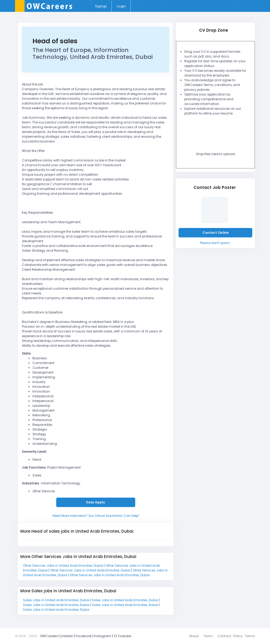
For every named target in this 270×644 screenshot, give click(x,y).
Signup (101, 6)
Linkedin (67, 636)
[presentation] (222, 135)
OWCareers (49, 636)
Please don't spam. (215, 243)
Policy (238, 636)
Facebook (84, 636)
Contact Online (216, 233)
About (194, 636)
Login (121, 6)
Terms (250, 636)
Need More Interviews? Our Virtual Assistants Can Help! (96, 516)
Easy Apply (96, 502)
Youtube (124, 636)
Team (208, 636)
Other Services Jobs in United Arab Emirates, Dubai (63, 566)
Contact (224, 636)
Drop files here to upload (216, 154)
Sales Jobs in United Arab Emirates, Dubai (57, 600)
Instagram (103, 636)
